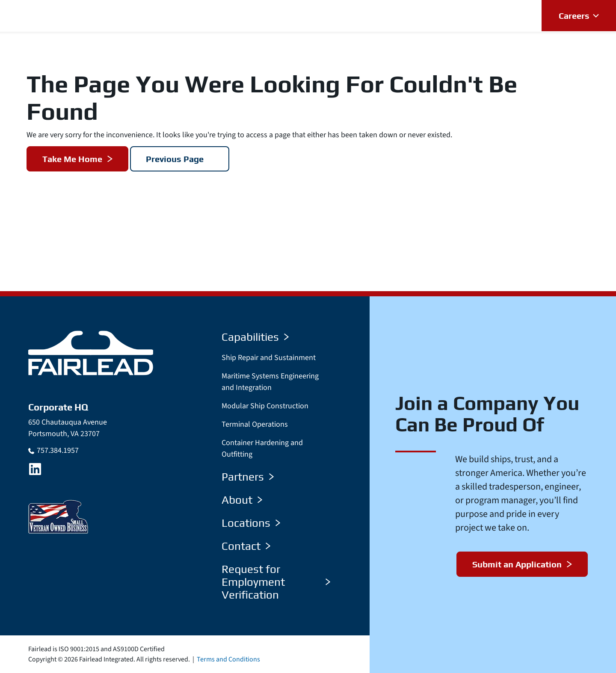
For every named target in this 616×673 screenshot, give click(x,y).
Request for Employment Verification (276, 582)
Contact (246, 546)
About (242, 500)
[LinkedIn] (35, 469)
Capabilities (255, 337)
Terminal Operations (255, 424)
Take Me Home (72, 159)
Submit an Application (517, 564)
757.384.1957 (58, 450)
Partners (248, 477)
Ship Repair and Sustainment (269, 358)
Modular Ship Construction (265, 406)
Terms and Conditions (228, 659)
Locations (251, 523)
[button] (247, 16)
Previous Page (175, 159)
